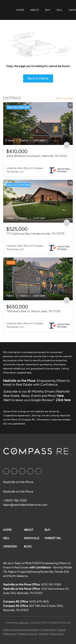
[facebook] (6, 471)
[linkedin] (14, 471)
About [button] (35, 10)
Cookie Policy (48, 630)
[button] (13, 530)
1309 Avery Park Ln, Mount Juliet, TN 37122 (33, 311)
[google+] (39, 471)
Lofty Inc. (24, 623)
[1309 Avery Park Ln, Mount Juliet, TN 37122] (38, 279)
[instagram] (30, 471)
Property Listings (28, 634)
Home (20, 10)
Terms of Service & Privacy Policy (21, 630)
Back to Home (38, 78)
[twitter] (22, 471)
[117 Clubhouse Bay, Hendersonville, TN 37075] (38, 201)
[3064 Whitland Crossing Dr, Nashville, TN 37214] (38, 124)
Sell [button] (60, 10)
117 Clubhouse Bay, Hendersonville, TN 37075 (35, 234)
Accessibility (57, 634)
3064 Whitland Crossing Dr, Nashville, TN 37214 (37, 156)
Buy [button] (48, 10)
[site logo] (36, 453)
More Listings (64, 98)
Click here (63, 400)
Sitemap (44, 634)
